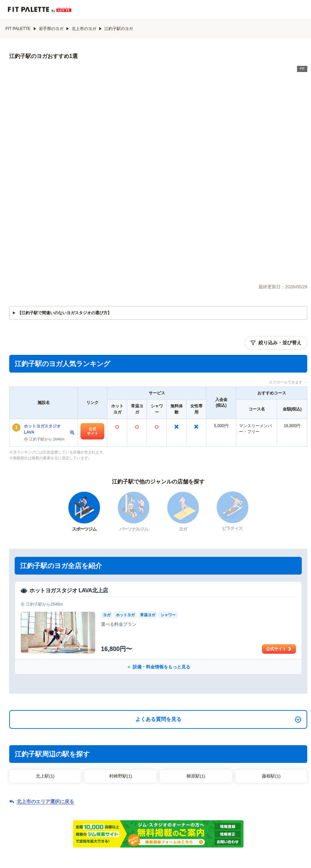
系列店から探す (167, 808)
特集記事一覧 (212, 808)
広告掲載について (242, 827)
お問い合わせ (133, 827)
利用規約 (161, 827)
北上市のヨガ (87, 29)
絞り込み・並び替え (276, 233)
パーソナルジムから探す (71, 795)
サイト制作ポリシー (95, 827)
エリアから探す (119, 808)
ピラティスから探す (238, 795)
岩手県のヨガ (54, 29)
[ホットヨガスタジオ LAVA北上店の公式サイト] (158, 518)
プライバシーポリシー (197, 827)
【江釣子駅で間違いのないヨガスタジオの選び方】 (64, 203)
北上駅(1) (45, 666)
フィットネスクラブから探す (57, 808)
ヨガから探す (188, 795)
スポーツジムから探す (136, 795)
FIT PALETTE (21, 29)
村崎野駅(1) (121, 666)
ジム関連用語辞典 (260, 808)
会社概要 (61, 827)
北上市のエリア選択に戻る (45, 692)
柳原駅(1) (196, 666)
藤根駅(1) (271, 666)
